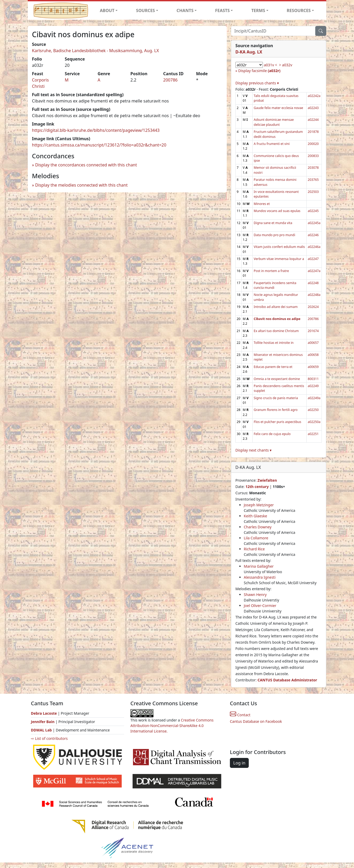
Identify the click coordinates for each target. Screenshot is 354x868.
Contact (240, 715)
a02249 (313, 386)
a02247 (313, 259)
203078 (313, 168)
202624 (313, 307)
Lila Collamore (256, 538)
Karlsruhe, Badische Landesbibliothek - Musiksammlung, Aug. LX (95, 51)
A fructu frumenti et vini (272, 144)
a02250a (314, 422)
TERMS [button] (258, 10)
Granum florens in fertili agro (276, 410)
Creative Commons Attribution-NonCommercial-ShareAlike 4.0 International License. (172, 726)
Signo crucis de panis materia (276, 398)
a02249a (314, 398)
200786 (170, 80)
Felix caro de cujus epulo (272, 434)
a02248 (313, 283)
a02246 (313, 235)
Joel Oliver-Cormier (260, 606)
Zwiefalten (267, 480)
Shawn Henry (255, 595)
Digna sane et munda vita (273, 223)
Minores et (262, 204)
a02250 (313, 410)
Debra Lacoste (44, 713)
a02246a (314, 247)
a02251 (313, 434)
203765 (313, 180)
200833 (313, 156)
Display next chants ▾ (253, 450)
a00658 (313, 355)
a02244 (313, 120)
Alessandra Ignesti (260, 577)
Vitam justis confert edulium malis (279, 247)
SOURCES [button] (146, 10)
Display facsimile (259, 71)
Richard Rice (254, 549)
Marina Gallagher (259, 566)
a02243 (313, 108)
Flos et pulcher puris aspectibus (277, 422)
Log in (239, 763)
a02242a (314, 96)
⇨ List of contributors (49, 738)
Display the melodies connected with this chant (81, 185)
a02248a (314, 295)
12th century (257, 487)
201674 (313, 331)
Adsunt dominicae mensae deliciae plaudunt (274, 122)
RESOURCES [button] (299, 10)
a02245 (313, 211)
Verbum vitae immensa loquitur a (279, 259)
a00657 (313, 343)
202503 (313, 192)
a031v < (271, 65)
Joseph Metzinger (259, 505)
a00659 (313, 367)
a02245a (314, 223)
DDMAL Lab (41, 730)
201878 (313, 132)
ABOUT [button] (107, 10)
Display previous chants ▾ (257, 83)
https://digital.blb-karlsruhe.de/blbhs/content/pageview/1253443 (96, 130)
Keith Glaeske (255, 516)
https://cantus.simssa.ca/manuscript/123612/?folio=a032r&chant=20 (99, 145)
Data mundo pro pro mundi (274, 235)
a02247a (314, 271)
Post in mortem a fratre (271, 271)
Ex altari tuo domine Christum (276, 331)
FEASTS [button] (223, 10)
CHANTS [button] (185, 10)
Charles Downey (258, 527)
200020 (313, 144)
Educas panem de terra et (273, 367)
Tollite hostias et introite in (274, 343)
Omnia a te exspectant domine (277, 379)
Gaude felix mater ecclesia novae (278, 108)
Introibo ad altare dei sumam (276, 307)
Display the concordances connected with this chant (86, 165)
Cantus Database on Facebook (256, 721)
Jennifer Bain (43, 722)
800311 (313, 379)
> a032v (286, 65)
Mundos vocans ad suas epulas (277, 211)
